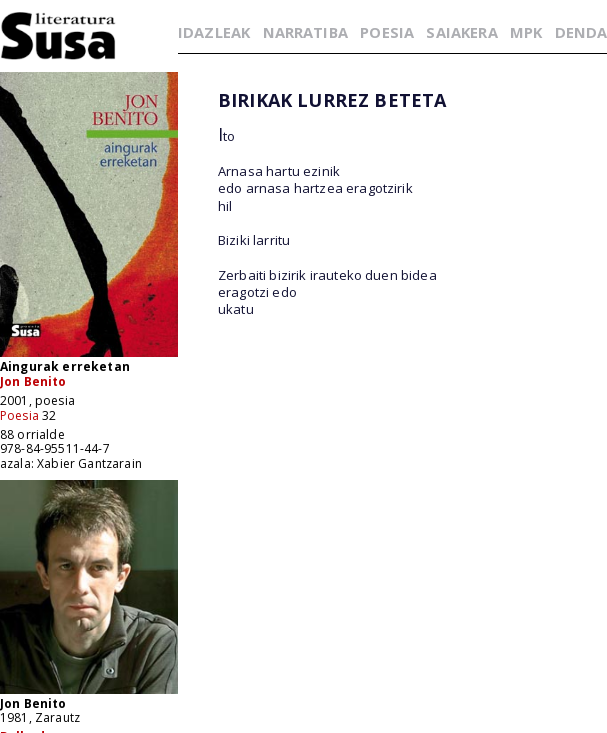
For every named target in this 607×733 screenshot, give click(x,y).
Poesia (19, 415)
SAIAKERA (461, 32)
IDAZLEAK (214, 32)
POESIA (387, 32)
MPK (526, 32)
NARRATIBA (305, 32)
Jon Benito (33, 381)
